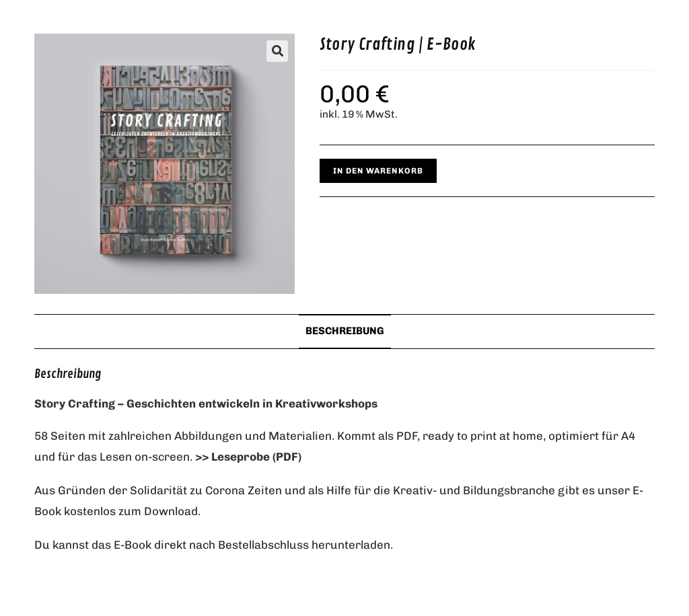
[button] (277, 51)
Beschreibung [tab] (345, 331)
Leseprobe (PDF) (256, 457)
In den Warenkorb (378, 171)
